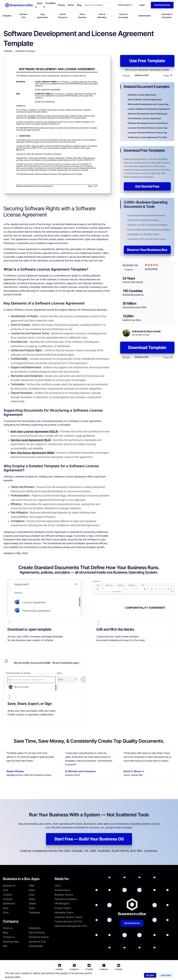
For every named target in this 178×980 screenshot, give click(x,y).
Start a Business (82, 16)
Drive (6, 913)
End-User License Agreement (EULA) (34, 431)
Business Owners (64, 895)
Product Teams (63, 908)
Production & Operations (167, 16)
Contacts (8, 899)
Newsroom (35, 928)
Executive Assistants (66, 899)
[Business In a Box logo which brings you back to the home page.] (19, 5)
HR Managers (62, 904)
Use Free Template (147, 61)
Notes (32, 899)
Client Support (125, 5)
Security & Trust (37, 942)
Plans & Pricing (37, 933)
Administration (145, 16)
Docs (6, 908)
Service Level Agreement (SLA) (31, 440)
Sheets (32, 904)
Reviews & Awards (39, 937)
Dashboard (9, 904)
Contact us (9, 937)
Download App (11, 942)
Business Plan (24, 16)
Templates (7, 16)
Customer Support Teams (69, 917)
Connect (8, 895)
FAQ (5, 946)
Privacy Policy (106, 976)
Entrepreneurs (62, 890)
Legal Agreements (42, 16)
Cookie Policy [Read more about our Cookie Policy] (124, 976)
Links (32, 895)
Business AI (9, 886)
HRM (31, 886)
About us (8, 928)
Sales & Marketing (102, 16)
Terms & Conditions (85, 976)
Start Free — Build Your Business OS (89, 839)
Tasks (32, 908)
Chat (6, 890)
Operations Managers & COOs (71, 926)
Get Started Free (147, 186)
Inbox (32, 890)
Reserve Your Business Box (147, 250)
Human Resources (63, 16)
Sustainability (36, 946)
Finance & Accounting (123, 16)
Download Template (147, 347)
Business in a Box (64, 976)
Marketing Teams (64, 913)
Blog (5, 933)
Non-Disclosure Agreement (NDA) (33, 453)
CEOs (58, 886)
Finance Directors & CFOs (68, 922)
